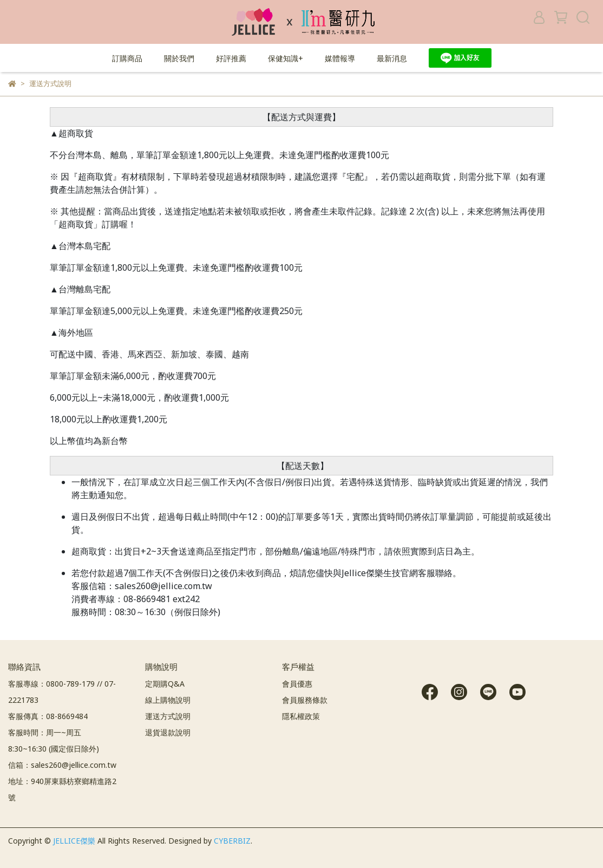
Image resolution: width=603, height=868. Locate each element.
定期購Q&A (165, 684)
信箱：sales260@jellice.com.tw (62, 765)
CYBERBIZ (232, 841)
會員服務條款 (305, 700)
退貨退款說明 (168, 732)
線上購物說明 (168, 700)
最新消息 (392, 58)
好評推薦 (231, 58)
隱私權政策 (301, 716)
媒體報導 (340, 58)
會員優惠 (297, 684)
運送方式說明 (168, 716)
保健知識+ (286, 58)
